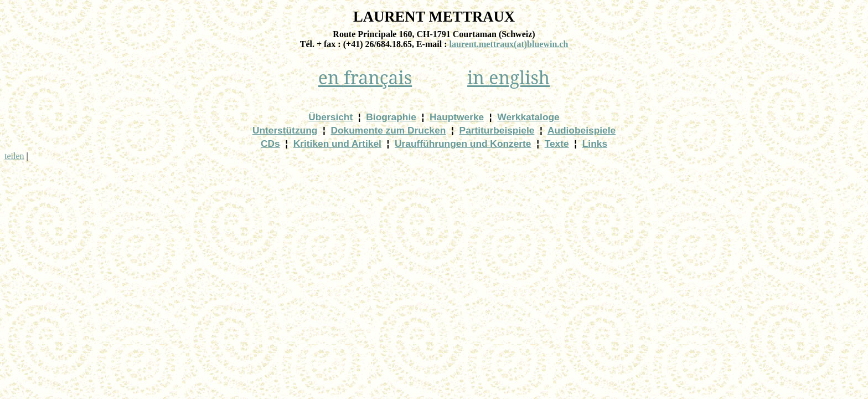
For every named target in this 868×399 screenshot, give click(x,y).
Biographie (391, 117)
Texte (557, 144)
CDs (270, 144)
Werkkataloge (528, 117)
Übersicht (330, 117)
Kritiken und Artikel (337, 144)
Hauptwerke (457, 117)
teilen (14, 156)
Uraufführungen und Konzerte (463, 144)
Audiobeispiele (582, 130)
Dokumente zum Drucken (388, 130)
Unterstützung (285, 130)
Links (595, 144)
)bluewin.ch (508, 44)
